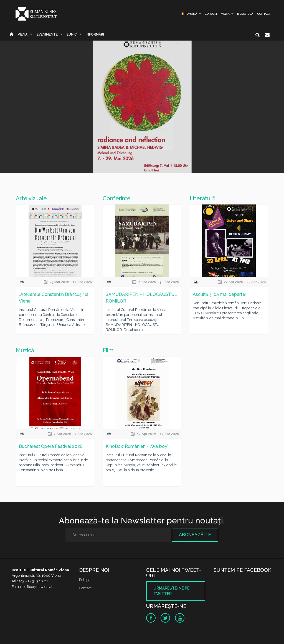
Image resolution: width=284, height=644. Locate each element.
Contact (264, 14)
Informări (95, 34)
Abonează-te (195, 535)
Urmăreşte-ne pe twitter (171, 591)
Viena (23, 34)
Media (225, 14)
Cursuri (211, 14)
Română (189, 14)
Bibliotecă (245, 14)
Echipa (85, 580)
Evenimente (47, 34)
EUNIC (72, 34)
